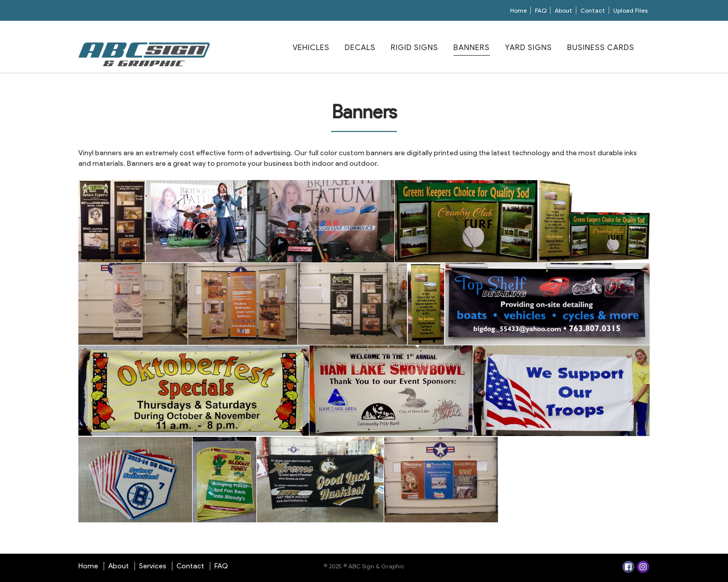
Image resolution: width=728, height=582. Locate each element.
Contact (593, 10)
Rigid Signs (415, 48)
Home (518, 10)
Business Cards (601, 48)
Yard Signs (529, 48)
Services (153, 566)
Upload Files (630, 10)
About (563, 10)
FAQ (541, 10)
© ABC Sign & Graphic (373, 566)
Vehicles (311, 48)
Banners (472, 48)
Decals (360, 48)
